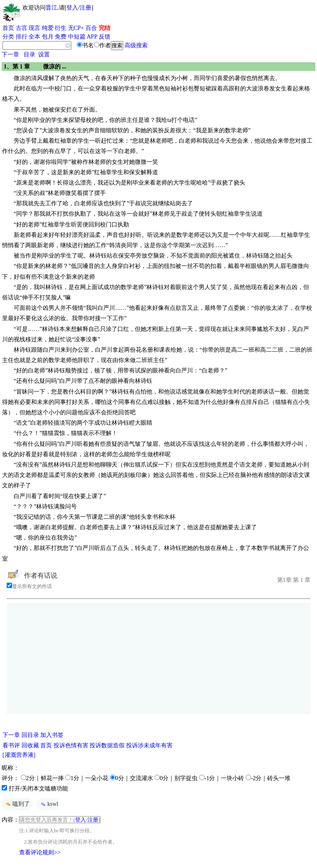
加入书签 (52, 735)
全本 (34, 37)
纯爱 (48, 28)
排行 (22, 37)
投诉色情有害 (71, 745)
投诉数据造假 (107, 745)
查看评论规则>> (40, 852)
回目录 (30, 735)
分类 (8, 37)
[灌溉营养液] (19, 755)
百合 (91, 28)
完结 (105, 28)
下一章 (10, 55)
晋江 (51, 8)
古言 (22, 28)
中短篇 (77, 37)
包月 (48, 37)
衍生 (61, 28)
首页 (8, 28)
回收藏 (30, 745)
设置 (44, 55)
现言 (34, 28)
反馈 (105, 37)
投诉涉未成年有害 (149, 745)
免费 (61, 37)
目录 (29, 55)
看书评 (11, 745)
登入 (72, 8)
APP (92, 37)
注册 (85, 8)
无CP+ (76, 28)
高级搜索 (136, 45)
